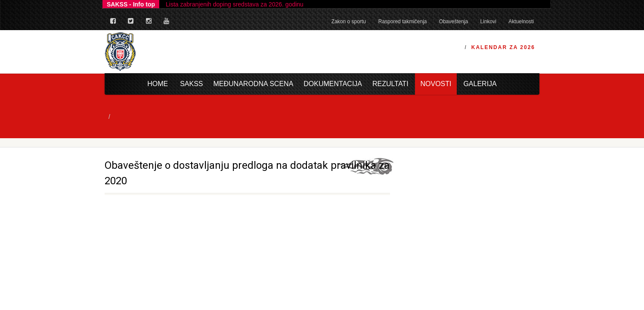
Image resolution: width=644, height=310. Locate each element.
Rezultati (390, 84)
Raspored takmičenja (403, 22)
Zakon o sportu (349, 22)
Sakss (191, 84)
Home (158, 84)
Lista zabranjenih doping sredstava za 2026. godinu (235, 4)
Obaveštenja (454, 22)
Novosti (436, 84)
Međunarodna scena (254, 84)
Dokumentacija (333, 84)
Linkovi (488, 22)
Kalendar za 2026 (503, 47)
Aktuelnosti (521, 22)
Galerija (480, 84)
